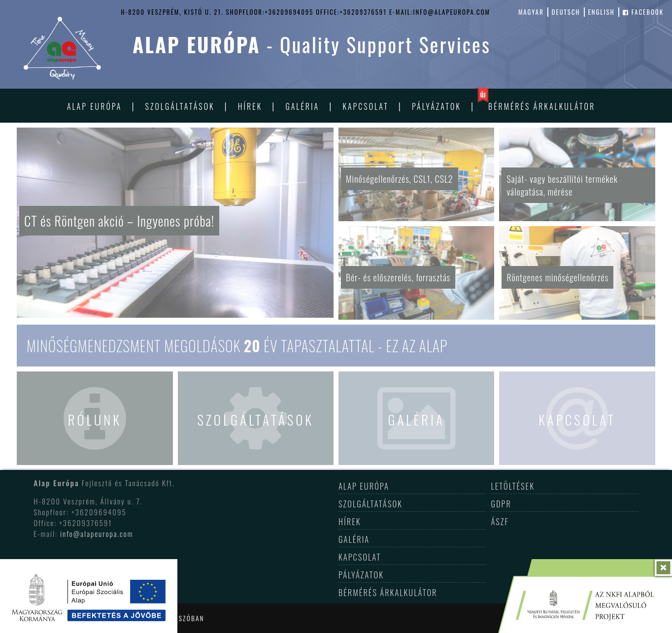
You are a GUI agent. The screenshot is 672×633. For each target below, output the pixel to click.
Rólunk (95, 420)
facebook (643, 12)
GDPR (501, 504)
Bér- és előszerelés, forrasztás (398, 277)
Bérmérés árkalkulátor (542, 106)
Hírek (250, 106)
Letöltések (513, 486)
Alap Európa (95, 106)
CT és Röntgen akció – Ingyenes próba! (120, 221)
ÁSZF (500, 521)
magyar (531, 12)
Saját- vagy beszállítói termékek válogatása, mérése (562, 185)
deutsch (566, 12)
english (602, 12)
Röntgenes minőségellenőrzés (557, 277)
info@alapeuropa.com (97, 533)
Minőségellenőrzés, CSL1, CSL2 (400, 179)
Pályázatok (437, 106)
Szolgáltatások (180, 106)
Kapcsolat (365, 106)
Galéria (302, 106)
